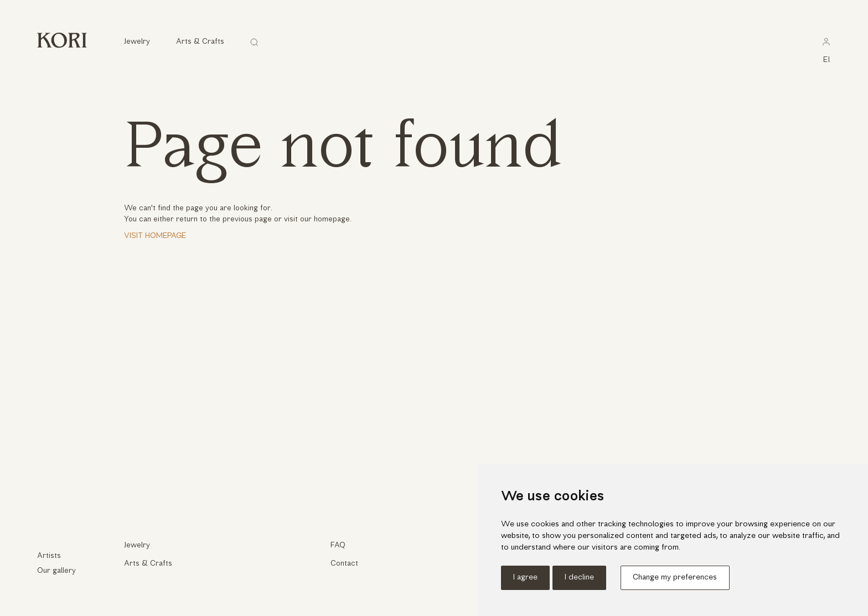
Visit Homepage (155, 236)
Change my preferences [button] (675, 578)
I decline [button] (579, 578)
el (827, 60)
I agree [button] (525, 578)
